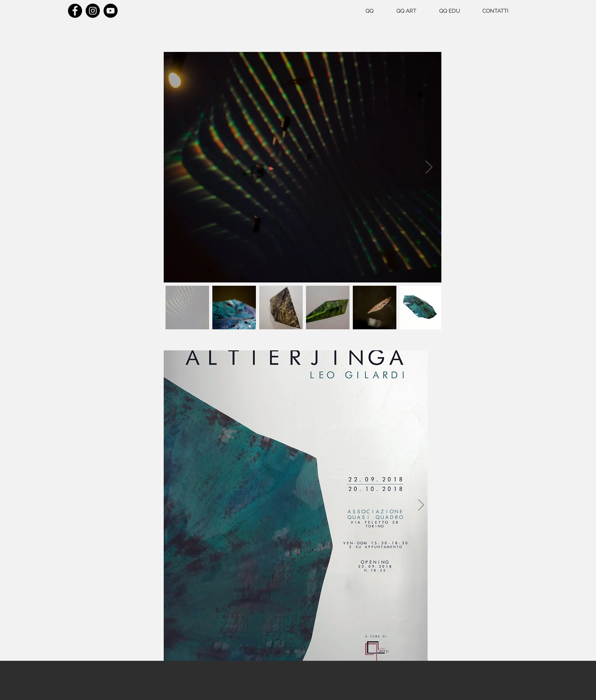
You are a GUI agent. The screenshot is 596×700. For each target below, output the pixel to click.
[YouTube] (111, 11)
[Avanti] (421, 505)
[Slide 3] (304, 652)
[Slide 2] (296, 652)
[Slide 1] (288, 652)
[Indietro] (170, 505)
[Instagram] (93, 11)
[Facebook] (75, 11)
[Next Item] (429, 167)
